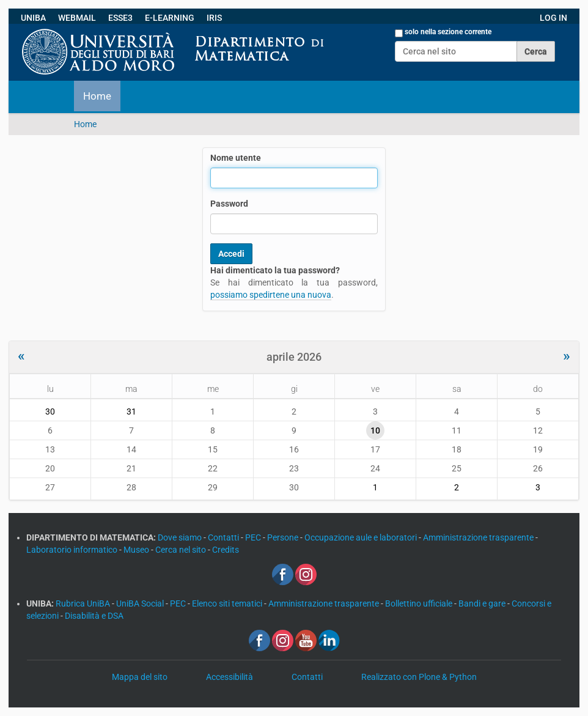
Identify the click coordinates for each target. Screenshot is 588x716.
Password (229, 204)
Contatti (224, 537)
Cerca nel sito (182, 550)
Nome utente (236, 158)
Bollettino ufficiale (420, 603)
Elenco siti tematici (228, 603)
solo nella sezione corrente (448, 32)
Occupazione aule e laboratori (362, 537)
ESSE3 (120, 18)
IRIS (214, 18)
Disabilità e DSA (94, 616)
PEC (254, 537)
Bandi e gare (483, 603)
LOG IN (553, 18)
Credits (226, 550)
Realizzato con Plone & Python (419, 677)
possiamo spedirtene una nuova (271, 295)
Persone (284, 537)
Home (97, 96)
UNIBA (33, 18)
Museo (137, 550)
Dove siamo (181, 537)
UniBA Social (140, 603)
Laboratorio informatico (73, 550)
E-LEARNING (170, 18)
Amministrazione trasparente (479, 537)
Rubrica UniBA (84, 603)
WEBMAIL (77, 18)
